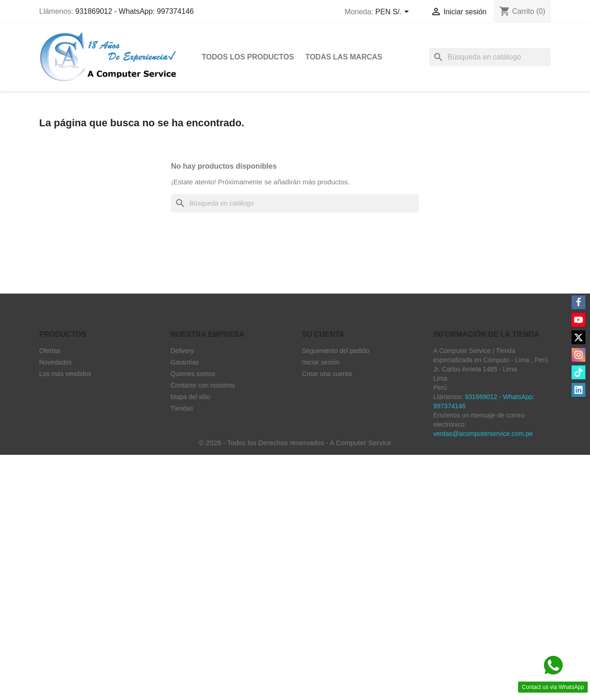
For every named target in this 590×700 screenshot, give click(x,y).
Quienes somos (193, 374)
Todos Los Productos (248, 57)
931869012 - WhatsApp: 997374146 (134, 11)
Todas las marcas (344, 57)
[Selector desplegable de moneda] (393, 12)
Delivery (182, 351)
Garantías (185, 362)
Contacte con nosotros (203, 385)
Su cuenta (323, 334)
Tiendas (182, 408)
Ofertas (50, 351)
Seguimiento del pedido (336, 351)
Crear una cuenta (327, 374)
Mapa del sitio (190, 397)
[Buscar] (490, 57)
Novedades (56, 362)
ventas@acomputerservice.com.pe (483, 434)
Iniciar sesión (321, 362)
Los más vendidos (65, 374)
